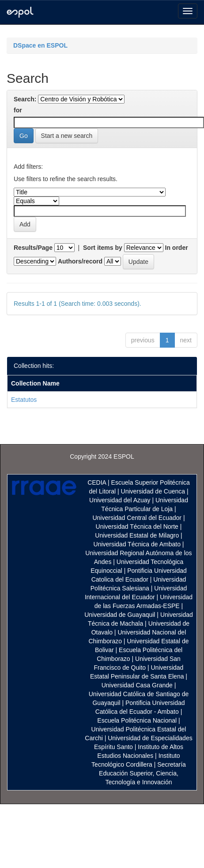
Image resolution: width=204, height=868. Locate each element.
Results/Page (33, 248)
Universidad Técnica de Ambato (137, 544)
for (18, 110)
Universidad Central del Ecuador (137, 518)
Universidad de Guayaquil (120, 615)
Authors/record (80, 261)
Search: (25, 99)
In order (177, 248)
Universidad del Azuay (120, 500)
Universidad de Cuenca (153, 491)
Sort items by (103, 248)
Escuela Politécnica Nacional (137, 720)
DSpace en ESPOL (40, 45)
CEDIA (97, 482)
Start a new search (67, 136)
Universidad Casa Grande (138, 685)
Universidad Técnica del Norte (137, 527)
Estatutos (24, 400)
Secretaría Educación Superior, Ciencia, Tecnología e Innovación (142, 773)
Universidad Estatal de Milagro (137, 535)
